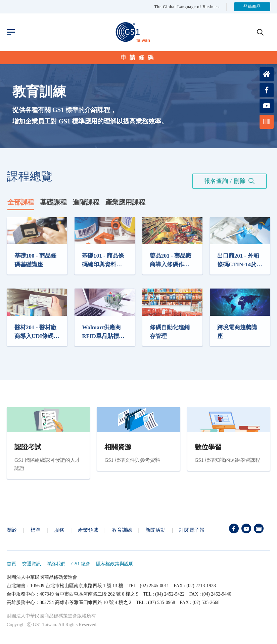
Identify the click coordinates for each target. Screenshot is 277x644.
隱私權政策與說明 (115, 564)
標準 (36, 530)
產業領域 (88, 530)
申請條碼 (139, 58)
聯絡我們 (56, 564)
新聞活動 (155, 530)
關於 (12, 530)
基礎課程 (53, 202)
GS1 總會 (81, 564)
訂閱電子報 (192, 530)
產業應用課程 (125, 202)
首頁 (11, 564)
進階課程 (86, 202)
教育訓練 (122, 530)
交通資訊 (32, 564)
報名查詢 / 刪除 (225, 181)
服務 (59, 530)
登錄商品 (252, 7)
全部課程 (21, 202)
